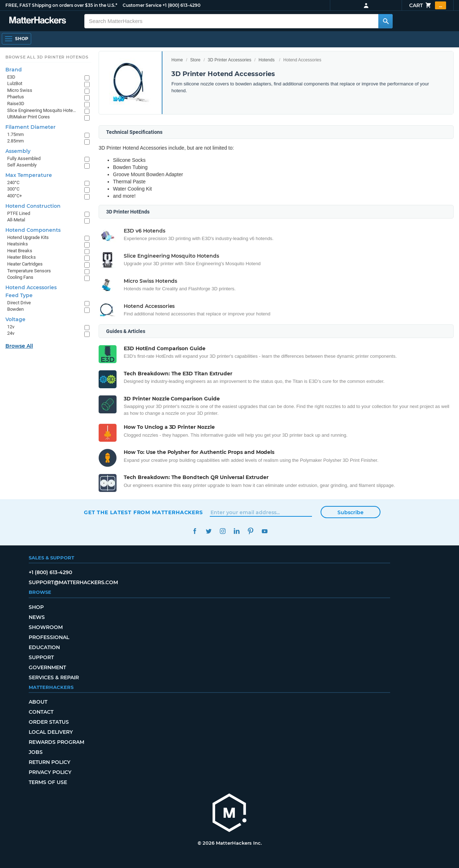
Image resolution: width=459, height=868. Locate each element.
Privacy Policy (50, 772)
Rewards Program (56, 742)
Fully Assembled (24, 158)
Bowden (15, 309)
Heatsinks (18, 244)
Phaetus (16, 97)
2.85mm (15, 141)
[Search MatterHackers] (385, 21)
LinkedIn (236, 531)
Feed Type (19, 295)
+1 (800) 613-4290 (181, 5)
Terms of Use (48, 782)
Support (41, 657)
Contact (41, 712)
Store (195, 60)
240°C (13, 182)
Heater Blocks (22, 257)
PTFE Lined (19, 213)
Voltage (15, 319)
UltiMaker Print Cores (29, 117)
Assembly (18, 151)
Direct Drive (19, 303)
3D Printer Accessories (229, 60)
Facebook (195, 531)
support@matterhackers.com (73, 582)
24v (11, 333)
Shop (36, 607)
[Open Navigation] (16, 39)
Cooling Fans (20, 277)
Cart (428, 5)
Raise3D (16, 104)
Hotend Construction (33, 206)
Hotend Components (33, 230)
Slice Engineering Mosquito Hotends (42, 110)
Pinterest (250, 531)
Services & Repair (54, 677)
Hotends (267, 60)
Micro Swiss (20, 90)
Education (44, 647)
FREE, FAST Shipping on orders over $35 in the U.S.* (61, 5)
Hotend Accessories (31, 287)
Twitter (209, 531)
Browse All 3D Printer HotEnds (47, 57)
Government (47, 667)
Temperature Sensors (29, 271)
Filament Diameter (30, 127)
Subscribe (351, 512)
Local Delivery (51, 732)
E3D (11, 77)
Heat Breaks (20, 251)
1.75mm (15, 134)
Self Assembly (22, 165)
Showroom (46, 627)
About (38, 702)
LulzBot (15, 83)
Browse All (19, 346)
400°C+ (15, 196)
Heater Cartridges (25, 264)
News (37, 617)
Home (177, 60)
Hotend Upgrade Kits (28, 237)
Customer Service (142, 5)
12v (11, 327)
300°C (13, 189)
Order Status (49, 722)
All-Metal (16, 220)
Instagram (223, 531)
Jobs (36, 752)
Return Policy (49, 762)
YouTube (264, 531)
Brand (14, 70)
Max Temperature (29, 175)
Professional (49, 637)
